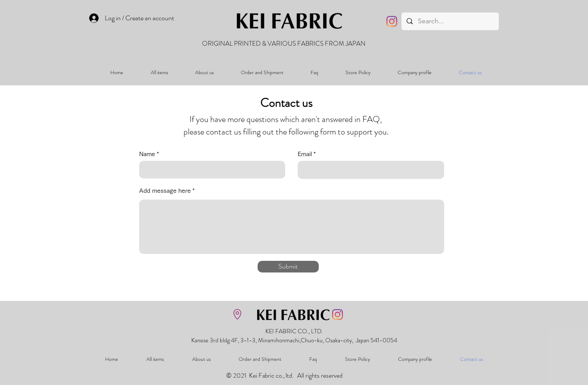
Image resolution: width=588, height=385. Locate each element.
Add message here (165, 191)
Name (147, 154)
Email (305, 154)
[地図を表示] (237, 314)
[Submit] (288, 267)
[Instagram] (392, 21)
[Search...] (449, 21)
